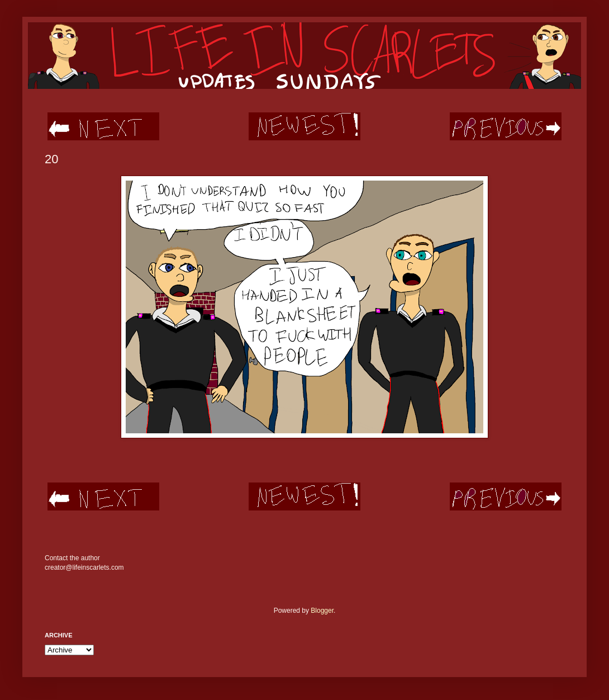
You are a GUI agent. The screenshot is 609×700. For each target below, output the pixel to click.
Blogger (322, 611)
